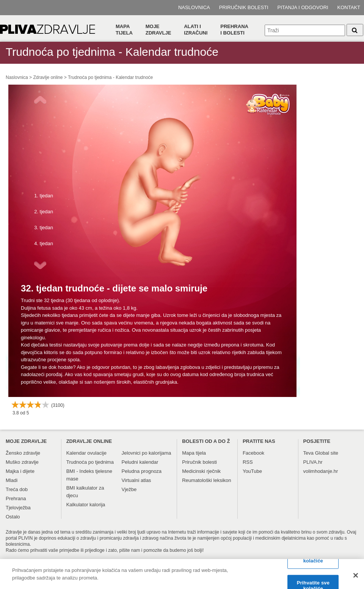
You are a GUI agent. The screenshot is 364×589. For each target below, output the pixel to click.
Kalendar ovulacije (86, 453)
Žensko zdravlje (23, 453)
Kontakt (349, 7)
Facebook (253, 453)
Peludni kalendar (140, 462)
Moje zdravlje (158, 30)
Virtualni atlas (136, 480)
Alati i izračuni (196, 30)
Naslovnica (194, 7)
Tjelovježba (18, 508)
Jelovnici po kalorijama (147, 453)
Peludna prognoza (142, 471)
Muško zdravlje (22, 462)
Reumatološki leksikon (206, 480)
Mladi (12, 480)
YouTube (252, 471)
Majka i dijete (20, 471)
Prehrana (16, 498)
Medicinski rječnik (201, 471)
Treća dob (17, 489)
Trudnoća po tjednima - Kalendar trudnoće (110, 77)
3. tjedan (44, 228)
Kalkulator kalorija (86, 505)
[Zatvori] (356, 578)
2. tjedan (44, 212)
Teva (308, 453)
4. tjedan (44, 243)
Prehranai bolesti (234, 30)
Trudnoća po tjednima (90, 462)
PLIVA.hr (313, 462)
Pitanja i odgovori (303, 7)
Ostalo (13, 517)
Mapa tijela (124, 30)
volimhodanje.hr (321, 471)
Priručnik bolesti (244, 7)
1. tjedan (44, 196)
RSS (248, 462)
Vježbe (129, 489)
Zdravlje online (48, 77)
